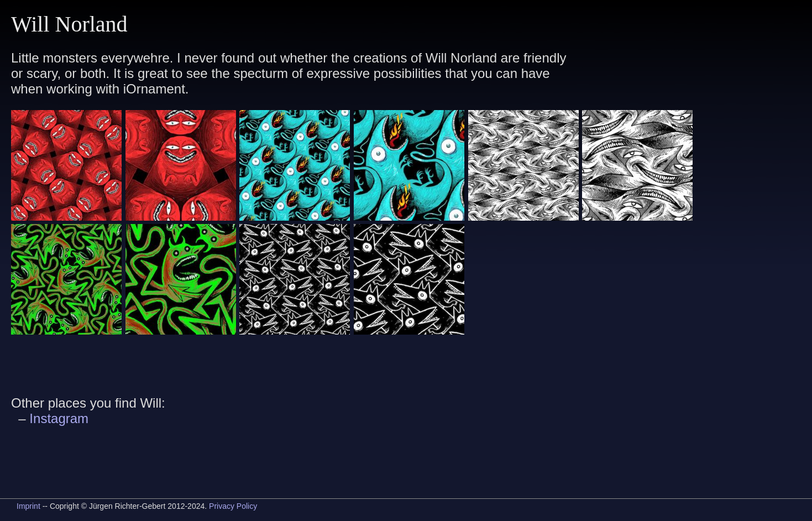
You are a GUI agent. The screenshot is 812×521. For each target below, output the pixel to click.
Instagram (59, 418)
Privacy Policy (233, 506)
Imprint (28, 506)
